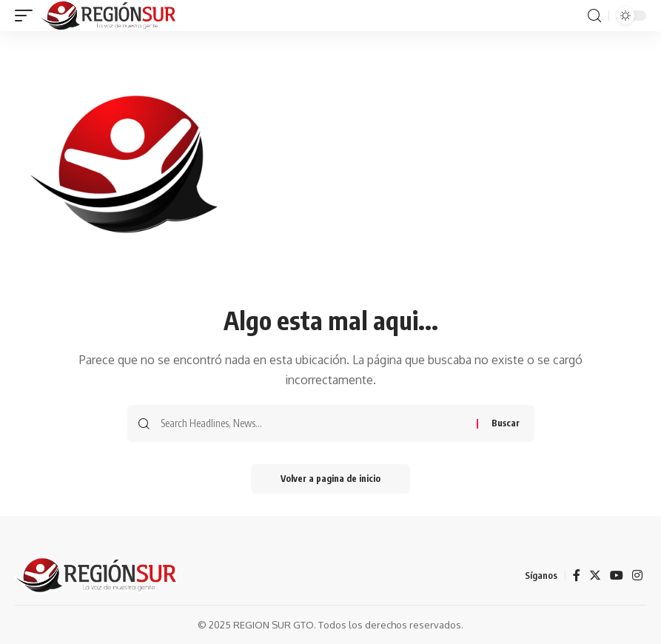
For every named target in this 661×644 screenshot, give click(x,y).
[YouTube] (617, 576)
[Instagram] (637, 576)
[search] (594, 16)
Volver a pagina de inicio (330, 479)
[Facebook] (577, 576)
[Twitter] (595, 576)
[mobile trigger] (27, 16)
